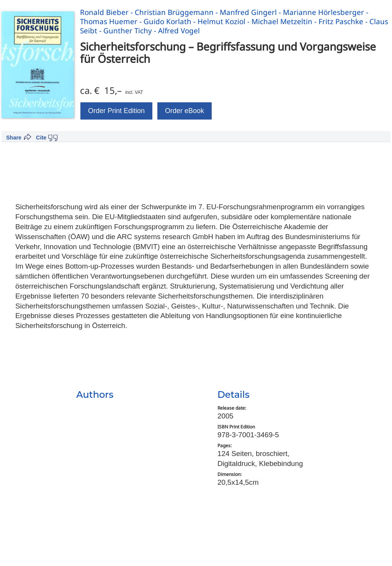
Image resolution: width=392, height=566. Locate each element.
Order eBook (185, 111)
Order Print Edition (116, 111)
